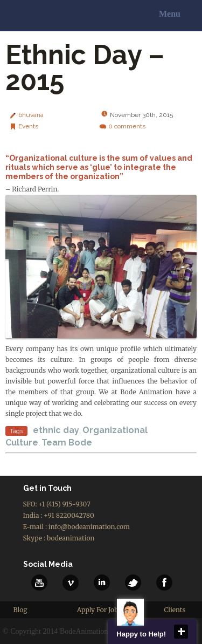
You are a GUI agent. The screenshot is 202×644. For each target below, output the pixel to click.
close (181, 632)
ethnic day (56, 430)
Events (28, 126)
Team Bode (67, 443)
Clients (175, 610)
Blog (20, 610)
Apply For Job (98, 610)
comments (127, 126)
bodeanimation (71, 538)
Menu (170, 14)
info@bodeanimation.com (89, 527)
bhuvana (31, 115)
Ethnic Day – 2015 (85, 68)
